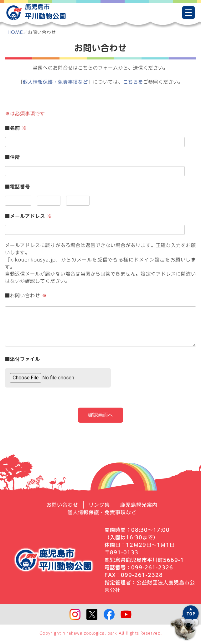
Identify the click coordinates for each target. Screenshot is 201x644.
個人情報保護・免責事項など (55, 82)
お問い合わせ (62, 505)
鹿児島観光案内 (139, 505)
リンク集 (99, 505)
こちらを (133, 82)
